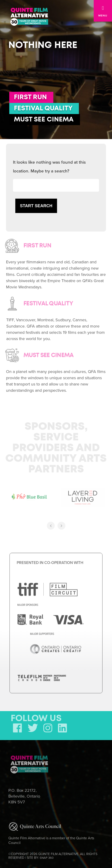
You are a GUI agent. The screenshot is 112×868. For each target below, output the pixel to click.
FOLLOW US (36, 718)
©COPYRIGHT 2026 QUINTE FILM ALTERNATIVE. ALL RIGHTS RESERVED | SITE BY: (53, 855)
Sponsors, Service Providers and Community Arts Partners (56, 447)
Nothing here (43, 45)
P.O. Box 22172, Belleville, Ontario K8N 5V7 (24, 795)
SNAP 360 (47, 857)
